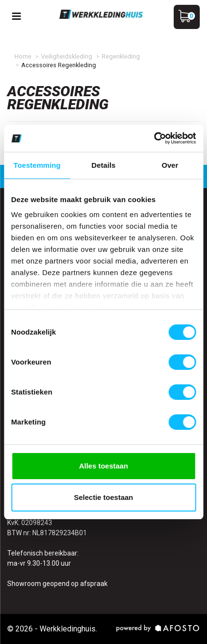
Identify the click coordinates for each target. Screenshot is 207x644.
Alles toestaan (104, 466)
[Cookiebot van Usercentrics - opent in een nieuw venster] (154, 138)
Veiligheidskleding (67, 56)
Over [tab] (170, 165)
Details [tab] (104, 165)
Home (23, 56)
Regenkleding (121, 56)
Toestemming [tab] (37, 165)
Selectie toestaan (103, 497)
